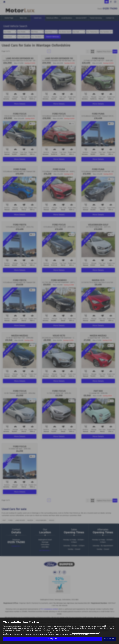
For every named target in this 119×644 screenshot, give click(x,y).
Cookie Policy (63, 630)
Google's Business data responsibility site (85, 633)
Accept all (53, 639)
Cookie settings (109, 639)
